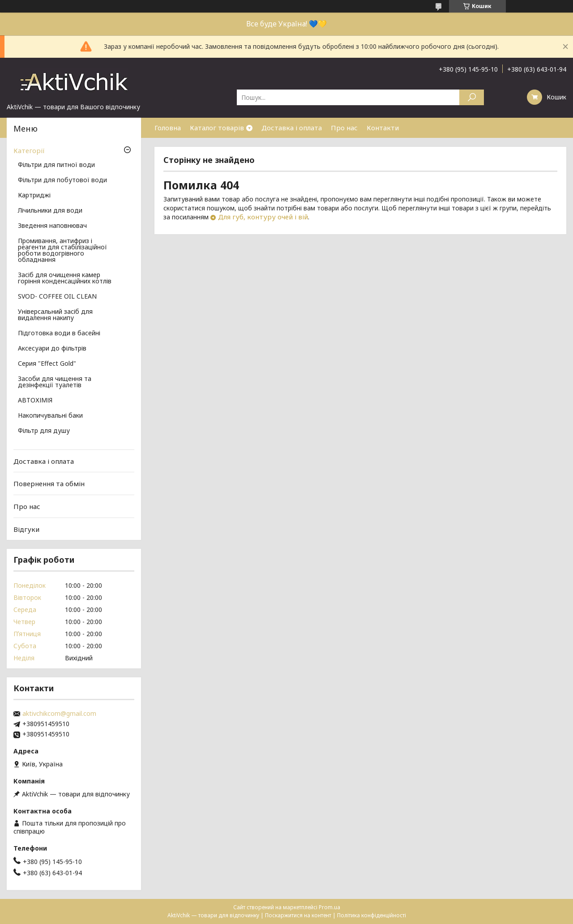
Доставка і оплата (292, 128)
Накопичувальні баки (50, 416)
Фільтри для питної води (56, 165)
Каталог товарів (217, 128)
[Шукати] (472, 97)
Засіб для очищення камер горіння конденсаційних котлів (65, 278)
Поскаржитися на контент (298, 915)
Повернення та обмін (49, 483)
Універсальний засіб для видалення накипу (55, 315)
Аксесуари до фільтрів (52, 349)
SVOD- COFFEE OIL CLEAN (57, 297)
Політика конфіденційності (372, 915)
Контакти (383, 128)
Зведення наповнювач (52, 226)
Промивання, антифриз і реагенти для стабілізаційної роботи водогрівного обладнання (62, 251)
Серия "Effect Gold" (47, 364)
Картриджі (34, 196)
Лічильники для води (50, 211)
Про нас (344, 128)
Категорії (29, 150)
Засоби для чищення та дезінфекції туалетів (55, 382)
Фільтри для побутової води (62, 180)
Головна (168, 128)
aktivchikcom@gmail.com (59, 714)
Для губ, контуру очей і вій (263, 217)
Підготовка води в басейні (59, 334)
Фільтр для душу (44, 431)
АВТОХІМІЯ (35, 401)
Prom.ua (329, 907)
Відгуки (26, 529)
